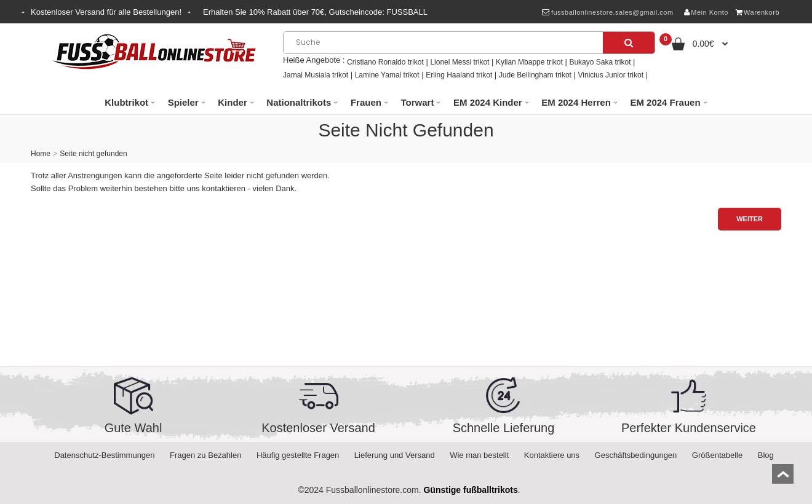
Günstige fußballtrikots (470, 490)
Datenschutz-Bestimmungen (104, 455)
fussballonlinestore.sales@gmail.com (607, 12)
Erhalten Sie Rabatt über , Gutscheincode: (315, 12)
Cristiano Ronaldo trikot (385, 62)
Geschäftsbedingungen (636, 455)
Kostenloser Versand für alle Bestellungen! (106, 12)
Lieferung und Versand (395, 455)
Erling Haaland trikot (459, 75)
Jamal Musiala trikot (316, 75)
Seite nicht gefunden (93, 154)
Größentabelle (717, 455)
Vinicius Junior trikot (611, 75)
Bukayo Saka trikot (600, 62)
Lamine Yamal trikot (387, 75)
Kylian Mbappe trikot (529, 62)
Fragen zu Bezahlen (205, 455)
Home (41, 154)
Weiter (750, 219)
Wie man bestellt (479, 455)
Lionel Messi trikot (460, 62)
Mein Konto (706, 12)
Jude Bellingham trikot (535, 75)
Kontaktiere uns (552, 455)
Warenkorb (758, 12)
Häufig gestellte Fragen (298, 455)
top (783, 478)
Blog (766, 455)
